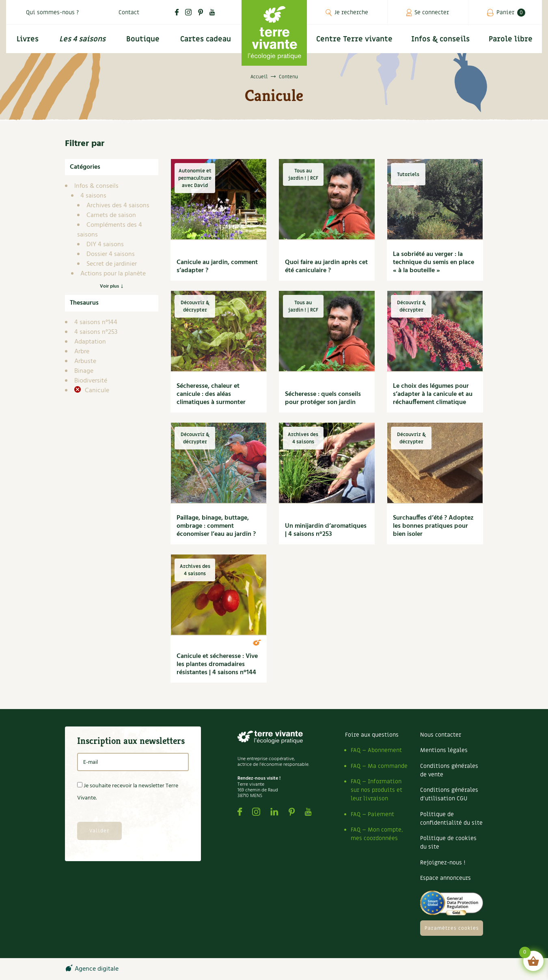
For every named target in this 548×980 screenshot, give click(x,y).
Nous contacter (441, 735)
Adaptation (90, 342)
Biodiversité (91, 381)
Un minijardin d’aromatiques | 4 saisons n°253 (326, 530)
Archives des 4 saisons (118, 206)
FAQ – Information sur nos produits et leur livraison (376, 790)
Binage (84, 371)
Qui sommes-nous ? (52, 12)
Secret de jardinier (112, 264)
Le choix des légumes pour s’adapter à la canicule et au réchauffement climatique (433, 394)
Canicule (96, 391)
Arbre (82, 352)
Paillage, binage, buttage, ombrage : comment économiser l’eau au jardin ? (216, 526)
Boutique (143, 39)
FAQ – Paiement (372, 814)
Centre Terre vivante (354, 39)
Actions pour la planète (113, 274)
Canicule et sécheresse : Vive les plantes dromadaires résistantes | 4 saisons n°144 (217, 664)
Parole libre (511, 39)
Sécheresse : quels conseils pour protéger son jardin (323, 398)
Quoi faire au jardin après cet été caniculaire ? (326, 266)
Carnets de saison (111, 215)
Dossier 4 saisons (111, 254)
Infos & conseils (440, 39)
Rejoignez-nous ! (443, 863)
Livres (28, 39)
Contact (129, 12)
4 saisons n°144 (96, 322)
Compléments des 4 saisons (110, 230)
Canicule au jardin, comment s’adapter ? (217, 266)
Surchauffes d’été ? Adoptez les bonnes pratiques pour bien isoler (433, 526)
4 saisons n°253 (96, 332)
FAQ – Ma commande (379, 766)
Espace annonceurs (446, 878)
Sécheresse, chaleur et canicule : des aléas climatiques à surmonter (211, 394)
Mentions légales (444, 750)
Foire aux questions (372, 735)
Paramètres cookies (452, 928)
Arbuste (85, 361)
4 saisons (93, 196)
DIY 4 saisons (105, 245)
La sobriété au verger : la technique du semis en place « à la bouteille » (434, 262)
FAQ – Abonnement (376, 750)
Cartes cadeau (206, 39)
